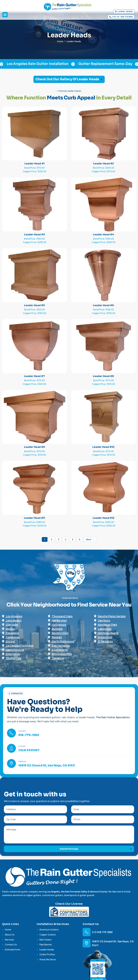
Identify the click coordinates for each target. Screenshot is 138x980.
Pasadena (10, 633)
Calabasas (11, 637)
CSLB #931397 (29, 750)
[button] (5, 15)
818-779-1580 (29, 735)
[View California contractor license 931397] (124, 12)
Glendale (10, 625)
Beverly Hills (58, 633)
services (9, 940)
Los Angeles (12, 616)
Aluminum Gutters (49, 930)
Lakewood (103, 629)
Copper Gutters (48, 935)
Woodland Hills (60, 654)
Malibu (8, 629)
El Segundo (104, 641)
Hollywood (57, 625)
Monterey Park (106, 625)
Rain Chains (45, 940)
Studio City (12, 658)
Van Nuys (102, 620)
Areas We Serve (48, 959)
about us (10, 935)
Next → (90, 539)
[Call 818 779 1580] (121, 17)
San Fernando (59, 646)
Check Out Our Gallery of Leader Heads (67, 79)
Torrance (56, 658)
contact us (11, 945)
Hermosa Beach (106, 633)
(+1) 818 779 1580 (102, 932)
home (60, 41)
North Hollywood (61, 641)
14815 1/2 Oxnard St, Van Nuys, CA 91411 (47, 766)
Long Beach (12, 620)
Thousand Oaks (60, 616)
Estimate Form (13, 950)
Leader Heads (47, 950)
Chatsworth (58, 650)
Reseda (55, 637)
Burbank (55, 629)
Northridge (57, 620)
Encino (8, 641)
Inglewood (103, 637)
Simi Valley (11, 654)
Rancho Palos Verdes (110, 616)
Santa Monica (13, 650)
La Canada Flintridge (18, 646)
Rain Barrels (46, 945)
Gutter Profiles (47, 954)
